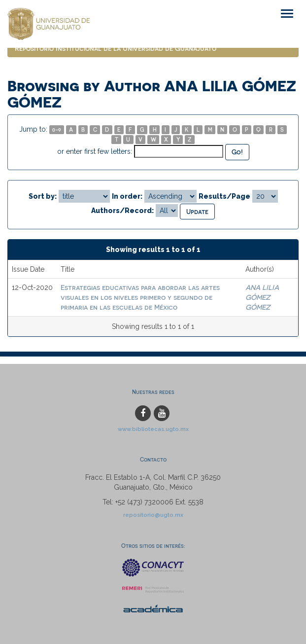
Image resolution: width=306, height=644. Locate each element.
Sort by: (43, 196)
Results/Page (224, 196)
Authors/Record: (122, 211)
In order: (127, 196)
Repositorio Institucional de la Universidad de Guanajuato (116, 48)
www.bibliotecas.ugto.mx (153, 429)
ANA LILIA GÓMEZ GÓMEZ (262, 297)
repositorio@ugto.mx (153, 515)
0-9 (57, 129)
